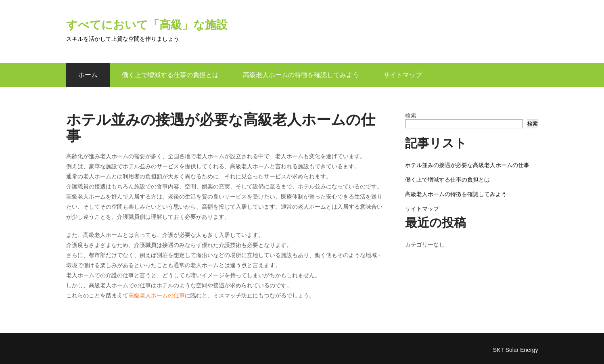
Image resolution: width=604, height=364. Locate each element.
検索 (411, 115)
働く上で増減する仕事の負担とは (170, 75)
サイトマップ (403, 75)
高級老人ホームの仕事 (157, 295)
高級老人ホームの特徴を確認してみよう (301, 75)
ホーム (88, 75)
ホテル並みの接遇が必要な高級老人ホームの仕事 (467, 165)
